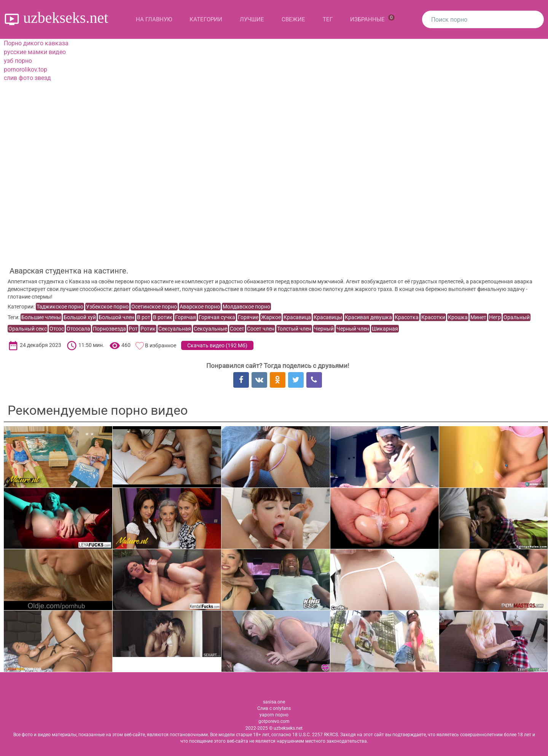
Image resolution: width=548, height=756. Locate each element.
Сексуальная (175, 329)
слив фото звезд (27, 78)
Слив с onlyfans (274, 708)
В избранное (161, 345)
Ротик (148, 329)
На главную (154, 19)
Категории (206, 19)
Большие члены (41, 317)
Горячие (248, 317)
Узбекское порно (107, 307)
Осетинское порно (154, 307)
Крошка (458, 317)
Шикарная (385, 329)
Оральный (517, 317)
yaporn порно (274, 715)
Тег (328, 19)
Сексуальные (210, 329)
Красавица (297, 317)
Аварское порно (200, 307)
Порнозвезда (109, 329)
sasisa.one (274, 702)
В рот (144, 317)
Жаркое (271, 317)
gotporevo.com (274, 721)
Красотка (407, 317)
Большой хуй (80, 317)
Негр (495, 317)
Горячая (186, 317)
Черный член (353, 329)
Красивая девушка (368, 317)
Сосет (237, 329)
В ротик (163, 317)
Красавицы (328, 317)
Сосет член (261, 329)
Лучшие (252, 19)
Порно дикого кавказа (36, 43)
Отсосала (78, 329)
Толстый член (294, 329)
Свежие (293, 19)
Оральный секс (28, 329)
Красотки (433, 317)
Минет (478, 317)
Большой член (116, 317)
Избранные (372, 19)
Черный (324, 329)
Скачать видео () (217, 345)
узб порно (18, 61)
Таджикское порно (60, 307)
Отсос (57, 329)
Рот (133, 329)
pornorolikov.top (25, 70)
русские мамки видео (35, 52)
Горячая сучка (217, 317)
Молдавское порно (246, 307)
